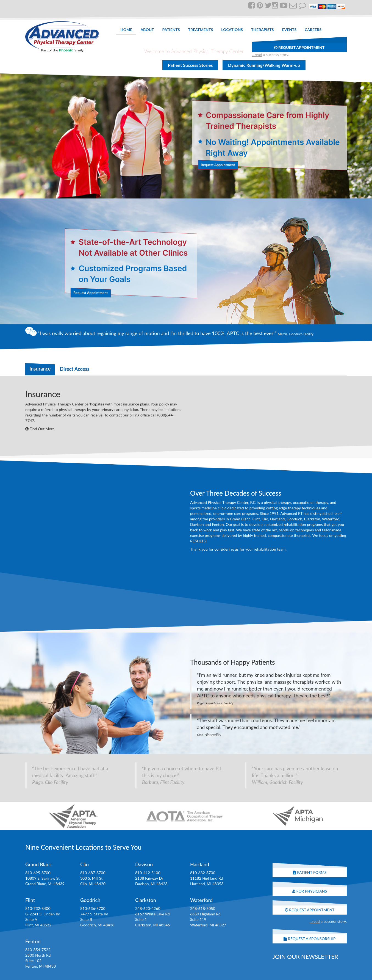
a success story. (270, 55)
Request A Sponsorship (309, 939)
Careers (313, 30)
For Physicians (310, 891)
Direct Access (74, 369)
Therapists (263, 30)
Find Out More (40, 429)
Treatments (201, 30)
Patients (171, 30)
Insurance (40, 369)
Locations (232, 30)
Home (126, 30)
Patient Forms (310, 872)
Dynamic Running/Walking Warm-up (264, 65)
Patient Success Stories (190, 65)
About (147, 30)
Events (289, 30)
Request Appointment (299, 47)
